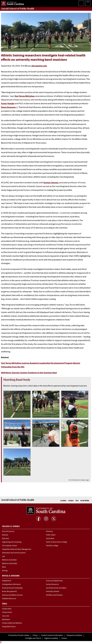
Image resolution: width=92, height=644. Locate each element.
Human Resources (52, 584)
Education (6, 539)
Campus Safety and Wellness (12, 623)
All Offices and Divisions (54, 595)
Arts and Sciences (8, 532)
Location (63, 501)
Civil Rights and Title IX (33, 638)
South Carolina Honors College (57, 542)
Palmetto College (52, 546)
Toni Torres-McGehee (24, 96)
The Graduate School (9, 546)
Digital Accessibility (51, 638)
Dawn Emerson (8, 107)
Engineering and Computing (12, 542)
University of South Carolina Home (12, 3)
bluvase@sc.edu (39, 66)
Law (3, 557)
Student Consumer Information (52, 635)
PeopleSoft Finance (9, 627)
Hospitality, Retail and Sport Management (17, 549)
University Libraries (53, 592)
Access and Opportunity (54, 581)
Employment (7, 581)
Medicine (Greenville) (10, 564)
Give (77, 501)
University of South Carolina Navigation (88, 3)
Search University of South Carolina (81, 3)
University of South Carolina (20, 635)
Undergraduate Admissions (11, 584)
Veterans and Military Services (12, 595)
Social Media (85, 501)
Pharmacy (49, 532)
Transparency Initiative (74, 635)
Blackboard (6, 620)
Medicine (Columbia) (9, 560)
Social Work (50, 539)
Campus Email (7, 612)
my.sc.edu (6, 616)
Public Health (51, 535)
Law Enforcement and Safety (56, 588)
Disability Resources (9, 599)
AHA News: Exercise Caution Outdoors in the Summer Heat (29, 373)
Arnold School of (18, 9)
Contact (71, 501)
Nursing (5, 571)
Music (4, 567)
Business (5, 535)
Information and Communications (14, 553)
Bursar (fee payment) (9, 592)
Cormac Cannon (51, 183)
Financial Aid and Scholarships (12, 588)
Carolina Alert (7, 609)
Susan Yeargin (8, 104)
